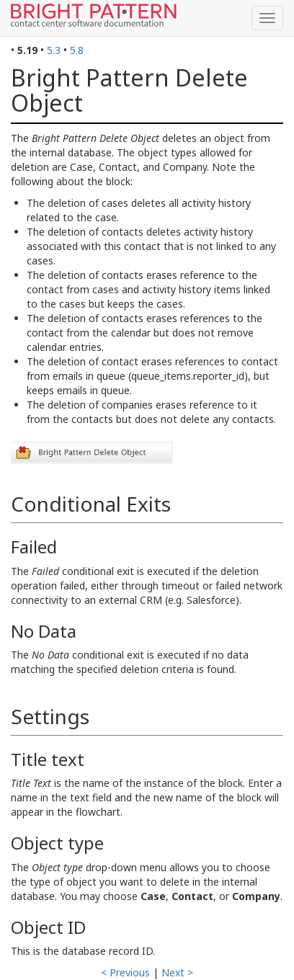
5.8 (77, 50)
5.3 (54, 50)
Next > (177, 972)
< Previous (125, 972)
